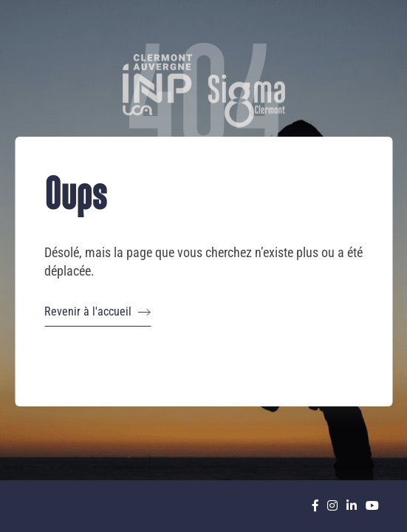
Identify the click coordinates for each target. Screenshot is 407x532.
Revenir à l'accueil (98, 312)
